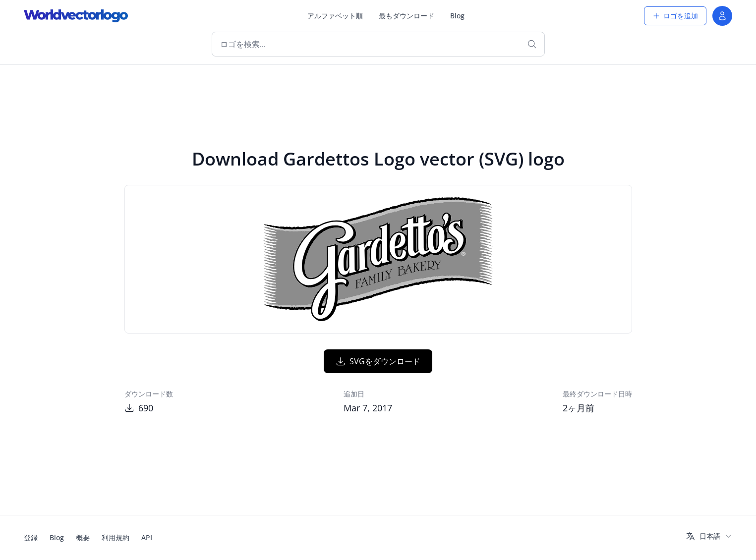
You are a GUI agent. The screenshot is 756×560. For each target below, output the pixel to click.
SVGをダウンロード (378, 361)
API (147, 537)
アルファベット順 (335, 16)
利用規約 (116, 537)
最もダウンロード (407, 16)
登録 (31, 537)
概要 (83, 537)
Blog (457, 16)
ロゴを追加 (675, 16)
